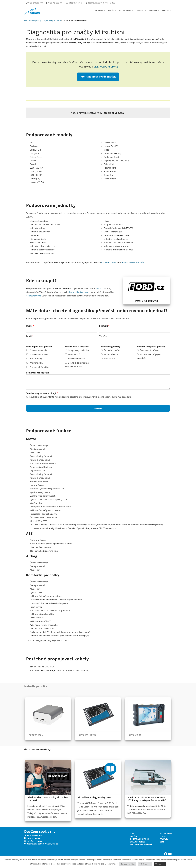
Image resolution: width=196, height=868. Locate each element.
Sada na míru (110, 359)
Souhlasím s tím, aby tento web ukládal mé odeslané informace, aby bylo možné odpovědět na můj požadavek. (81, 397)
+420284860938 (33, 296)
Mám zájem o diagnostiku (39, 347)
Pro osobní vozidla (38, 350)
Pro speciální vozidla (39, 367)
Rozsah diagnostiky (110, 347)
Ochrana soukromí (139, 839)
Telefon (103, 336)
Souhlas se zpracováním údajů (42, 393)
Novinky (99, 11)
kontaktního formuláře (133, 262)
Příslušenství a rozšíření (77, 347)
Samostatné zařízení (149, 350)
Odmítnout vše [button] (145, 864)
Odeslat (98, 408)
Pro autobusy (36, 359)
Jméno (30, 326)
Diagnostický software (52, 20)
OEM (162, 842)
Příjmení (104, 326)
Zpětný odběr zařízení (141, 845)
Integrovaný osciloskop (79, 350)
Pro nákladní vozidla (39, 354)
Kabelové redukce (76, 359)
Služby (165, 11)
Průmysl (153, 11)
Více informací (111, 864)
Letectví (140, 11)
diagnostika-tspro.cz (106, 67)
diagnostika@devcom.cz (80, 292)
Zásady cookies (137, 842)
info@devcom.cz (74, 3)
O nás (111, 11)
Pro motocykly (36, 363)
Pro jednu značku (112, 350)
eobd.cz (100, 288)
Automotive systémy (33, 20)
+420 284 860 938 (34, 3)
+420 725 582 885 (54, 3)
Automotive (125, 11)
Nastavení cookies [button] (128, 864)
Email (30, 336)
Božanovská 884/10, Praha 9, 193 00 (102, 3)
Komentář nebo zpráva (38, 373)
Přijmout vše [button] (160, 864)
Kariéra (134, 836)
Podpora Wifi (74, 354)
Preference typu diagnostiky (151, 347)
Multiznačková (111, 354)
